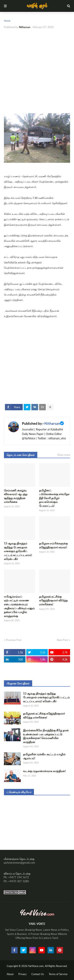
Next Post (62, 640)
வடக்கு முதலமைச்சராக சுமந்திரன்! (44, 771)
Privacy (22, 974)
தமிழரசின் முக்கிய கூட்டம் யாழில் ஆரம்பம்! (44, 756)
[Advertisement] (37, 71)
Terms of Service (58, 974)
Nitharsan (52, 423)
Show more (64, 455)
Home (7, 21)
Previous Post (14, 640)
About (10, 974)
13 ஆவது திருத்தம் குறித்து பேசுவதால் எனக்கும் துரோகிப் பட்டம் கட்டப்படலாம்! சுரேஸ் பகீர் (18, 551)
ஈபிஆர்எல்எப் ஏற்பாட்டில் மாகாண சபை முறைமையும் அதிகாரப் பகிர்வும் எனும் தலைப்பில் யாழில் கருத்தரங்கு (19, 606)
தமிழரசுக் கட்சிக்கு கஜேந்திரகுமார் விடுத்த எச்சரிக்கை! (53, 600)
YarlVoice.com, (36, 966)
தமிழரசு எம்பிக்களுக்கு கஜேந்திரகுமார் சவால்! (53, 545)
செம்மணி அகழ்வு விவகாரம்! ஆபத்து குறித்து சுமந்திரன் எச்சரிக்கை (16, 496)
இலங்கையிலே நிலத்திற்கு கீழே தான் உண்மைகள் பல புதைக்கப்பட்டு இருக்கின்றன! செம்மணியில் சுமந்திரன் (46, 736)
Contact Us (38, 974)
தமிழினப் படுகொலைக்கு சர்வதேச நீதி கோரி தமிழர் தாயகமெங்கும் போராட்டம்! (54, 498)
